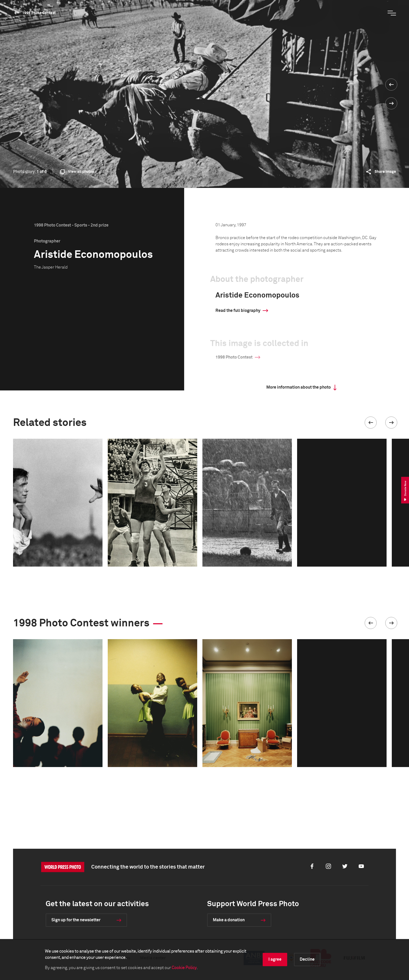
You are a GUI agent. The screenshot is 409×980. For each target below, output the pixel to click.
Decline (307, 959)
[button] (371, 423)
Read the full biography (238, 311)
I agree (275, 959)
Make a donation (229, 920)
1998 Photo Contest (39, 13)
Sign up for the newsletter (76, 920)
